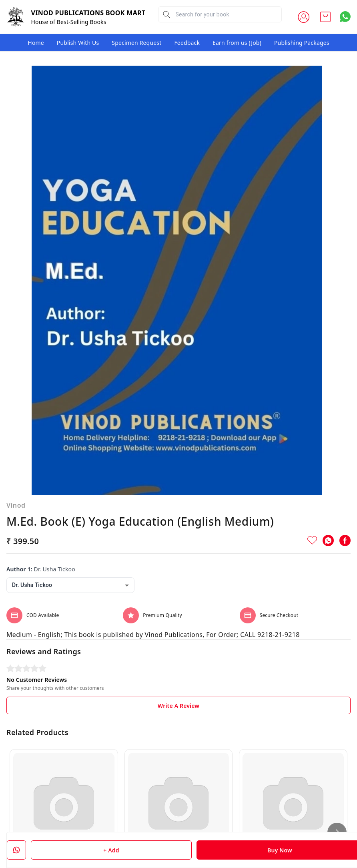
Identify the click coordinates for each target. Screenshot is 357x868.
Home (36, 43)
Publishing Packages (302, 43)
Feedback (187, 43)
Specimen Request (136, 43)
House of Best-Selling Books (69, 22)
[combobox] (70, 508)
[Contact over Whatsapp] (345, 17)
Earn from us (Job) (237, 43)
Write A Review (178, 629)
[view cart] (325, 17)
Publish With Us (78, 43)
